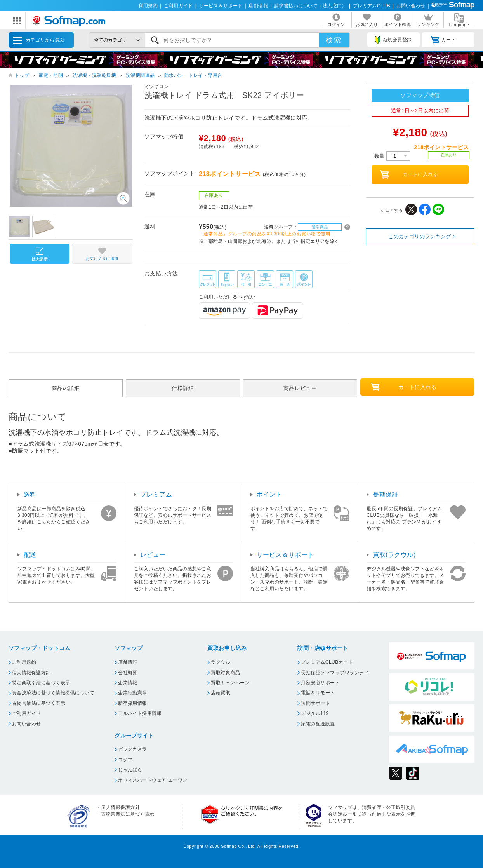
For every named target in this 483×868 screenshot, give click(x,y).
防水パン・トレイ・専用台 (193, 75)
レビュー (153, 555)
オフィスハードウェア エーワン (153, 780)
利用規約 (148, 6)
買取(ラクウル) (394, 555)
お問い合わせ (411, 6)
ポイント (269, 494)
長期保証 (386, 494)
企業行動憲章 (133, 693)
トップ (22, 75)
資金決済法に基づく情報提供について (53, 693)
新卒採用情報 (133, 703)
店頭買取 (221, 693)
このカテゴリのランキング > (422, 236)
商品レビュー (300, 388)
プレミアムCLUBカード (327, 662)
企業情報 (128, 683)
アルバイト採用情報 (140, 713)
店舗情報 (258, 6)
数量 (392, 156)
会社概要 (128, 673)
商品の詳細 (66, 388)
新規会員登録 (393, 40)
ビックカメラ (133, 749)
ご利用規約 (24, 662)
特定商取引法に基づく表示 (41, 683)
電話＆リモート (318, 693)
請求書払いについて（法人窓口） (310, 6)
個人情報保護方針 (31, 673)
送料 (30, 494)
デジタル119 (315, 713)
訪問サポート (315, 703)
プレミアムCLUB (372, 6)
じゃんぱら (130, 770)
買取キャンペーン (230, 683)
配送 (30, 555)
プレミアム (156, 494)
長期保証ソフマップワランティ (335, 673)
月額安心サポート (320, 683)
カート (443, 40)
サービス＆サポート (221, 6)
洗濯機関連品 (140, 75)
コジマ (125, 760)
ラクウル (221, 662)
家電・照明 (51, 75)
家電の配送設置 (318, 724)
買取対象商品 (225, 673)
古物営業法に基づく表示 (39, 703)
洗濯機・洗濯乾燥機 (94, 75)
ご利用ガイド (178, 6)
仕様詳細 (183, 388)
